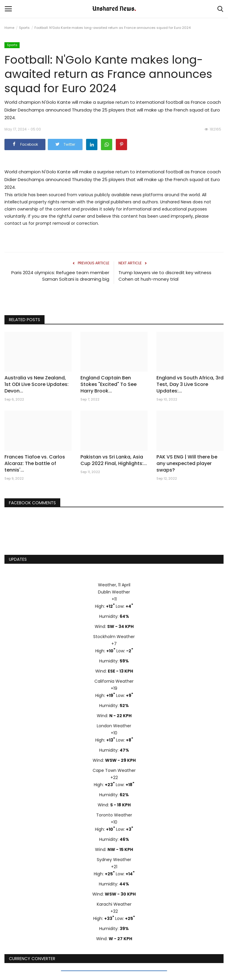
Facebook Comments (32, 503)
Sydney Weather (114, 860)
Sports (24, 28)
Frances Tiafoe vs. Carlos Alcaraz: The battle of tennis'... (35, 464)
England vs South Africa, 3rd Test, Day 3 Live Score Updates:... (190, 384)
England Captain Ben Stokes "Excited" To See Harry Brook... (109, 384)
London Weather (114, 726)
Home (9, 28)
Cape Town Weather (114, 770)
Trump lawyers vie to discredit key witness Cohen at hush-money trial (165, 276)
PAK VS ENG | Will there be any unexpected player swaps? (187, 464)
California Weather (114, 681)
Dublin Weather (114, 592)
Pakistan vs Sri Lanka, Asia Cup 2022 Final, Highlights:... (114, 460)
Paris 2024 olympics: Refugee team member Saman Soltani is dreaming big (60, 276)
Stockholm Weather (114, 637)
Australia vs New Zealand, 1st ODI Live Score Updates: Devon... (37, 384)
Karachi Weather (114, 904)
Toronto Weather (114, 815)
